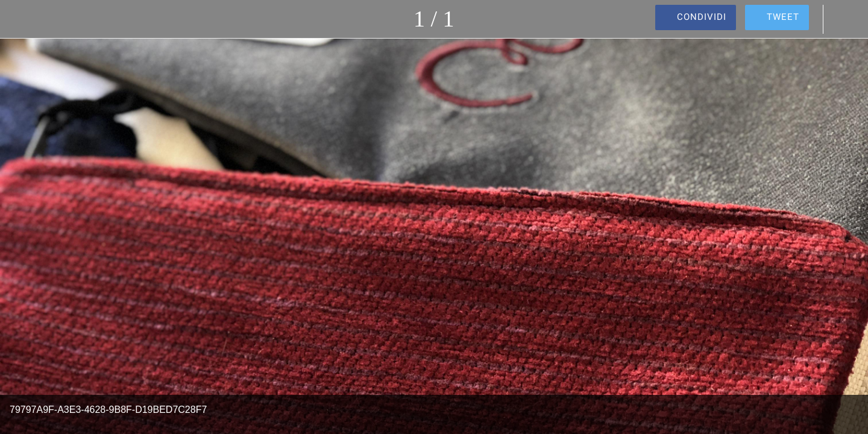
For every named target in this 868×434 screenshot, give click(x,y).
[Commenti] (844, 19)
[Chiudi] (24, 19)
